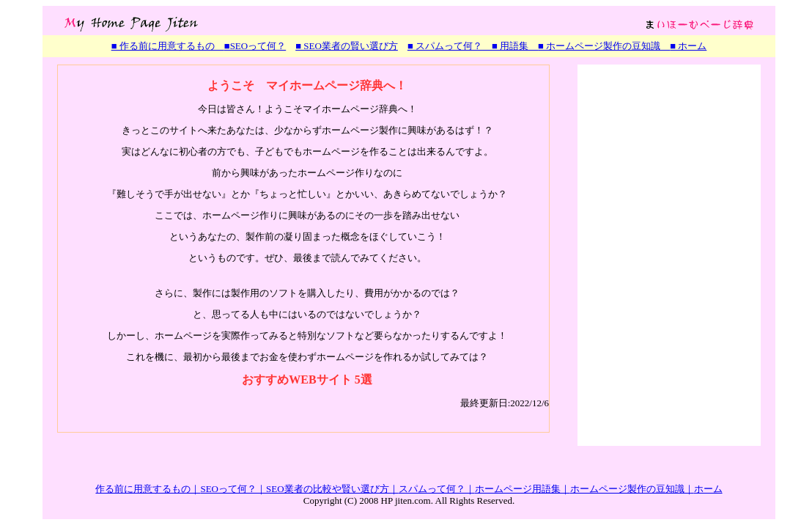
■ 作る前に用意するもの (168, 46)
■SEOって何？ (255, 46)
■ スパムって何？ (445, 46)
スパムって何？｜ (437, 489)
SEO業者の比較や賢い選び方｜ (332, 489)
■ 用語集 (510, 46)
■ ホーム (688, 46)
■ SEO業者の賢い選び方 (347, 46)
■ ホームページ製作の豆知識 (604, 46)
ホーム (708, 489)
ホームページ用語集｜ (523, 489)
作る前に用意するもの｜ (148, 489)
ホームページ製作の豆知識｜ (632, 489)
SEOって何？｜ (233, 489)
